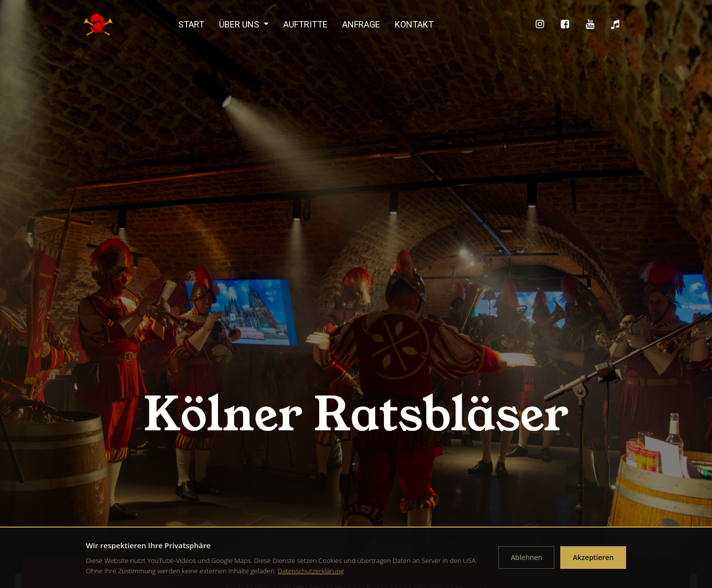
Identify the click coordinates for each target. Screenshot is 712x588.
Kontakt (414, 24)
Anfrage (361, 24)
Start (191, 24)
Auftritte (305, 24)
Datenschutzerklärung (311, 571)
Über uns (240, 24)
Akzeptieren (593, 557)
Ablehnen (526, 557)
